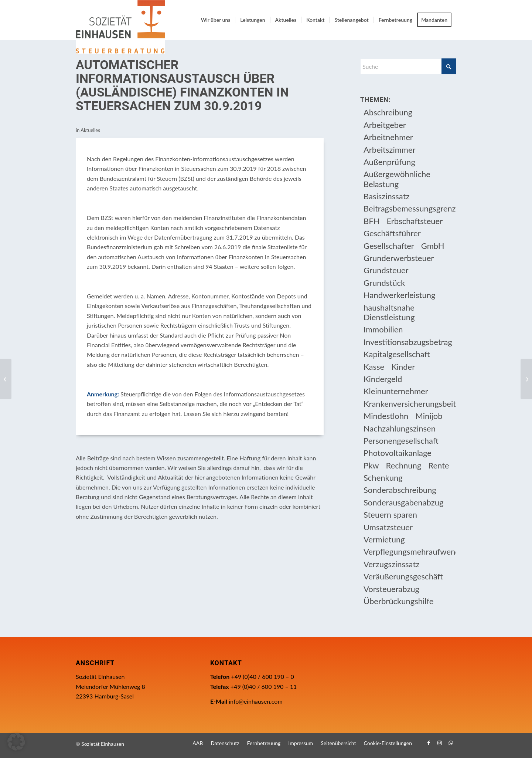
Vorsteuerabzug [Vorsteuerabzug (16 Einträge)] (391, 589)
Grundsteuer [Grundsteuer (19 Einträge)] (386, 270)
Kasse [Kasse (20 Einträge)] (374, 367)
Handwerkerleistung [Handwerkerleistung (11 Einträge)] (399, 295)
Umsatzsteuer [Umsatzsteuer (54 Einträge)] (388, 527)
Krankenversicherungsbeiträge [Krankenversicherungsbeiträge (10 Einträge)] (410, 404)
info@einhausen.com (255, 701)
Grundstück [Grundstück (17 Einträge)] (384, 283)
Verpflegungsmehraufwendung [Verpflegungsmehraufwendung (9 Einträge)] (410, 551)
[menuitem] (216, 20)
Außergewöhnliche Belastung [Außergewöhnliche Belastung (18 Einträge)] (397, 179)
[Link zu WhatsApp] (451, 743)
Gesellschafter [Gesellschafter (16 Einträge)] (389, 246)
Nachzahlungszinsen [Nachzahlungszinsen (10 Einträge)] (400, 428)
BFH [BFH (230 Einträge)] (371, 221)
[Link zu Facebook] (429, 743)
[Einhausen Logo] (120, 27)
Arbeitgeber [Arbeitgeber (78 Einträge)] (385, 125)
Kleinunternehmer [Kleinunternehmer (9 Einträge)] (396, 391)
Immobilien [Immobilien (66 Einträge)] (383, 329)
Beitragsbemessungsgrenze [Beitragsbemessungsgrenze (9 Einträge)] (410, 208)
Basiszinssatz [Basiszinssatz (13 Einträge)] (387, 196)
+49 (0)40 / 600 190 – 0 (262, 676)
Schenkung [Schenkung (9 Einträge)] (383, 478)
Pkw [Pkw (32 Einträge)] (371, 465)
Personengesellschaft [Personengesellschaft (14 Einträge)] (401, 441)
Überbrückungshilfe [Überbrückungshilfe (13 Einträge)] (398, 601)
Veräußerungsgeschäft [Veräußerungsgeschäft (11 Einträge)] (403, 576)
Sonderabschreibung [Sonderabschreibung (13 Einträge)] (400, 490)
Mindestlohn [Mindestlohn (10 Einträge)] (386, 416)
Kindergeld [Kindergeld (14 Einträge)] (383, 379)
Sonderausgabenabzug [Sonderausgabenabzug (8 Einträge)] (403, 502)
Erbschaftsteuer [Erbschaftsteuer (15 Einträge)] (415, 221)
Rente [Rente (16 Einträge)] (439, 465)
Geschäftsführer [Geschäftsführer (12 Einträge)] (392, 233)
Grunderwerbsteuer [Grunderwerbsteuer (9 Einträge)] (399, 258)
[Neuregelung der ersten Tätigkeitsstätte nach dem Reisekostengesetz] (6, 379)
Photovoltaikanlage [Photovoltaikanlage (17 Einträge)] (398, 453)
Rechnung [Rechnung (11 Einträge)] (404, 465)
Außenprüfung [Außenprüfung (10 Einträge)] (389, 162)
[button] (16, 742)
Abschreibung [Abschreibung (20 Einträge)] (388, 112)
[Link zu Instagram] (440, 743)
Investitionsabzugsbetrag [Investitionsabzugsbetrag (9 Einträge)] (408, 342)
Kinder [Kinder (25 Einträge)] (403, 367)
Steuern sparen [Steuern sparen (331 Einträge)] (390, 515)
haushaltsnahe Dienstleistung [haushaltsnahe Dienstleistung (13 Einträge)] (389, 312)
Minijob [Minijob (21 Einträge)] (429, 416)
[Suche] (408, 66)
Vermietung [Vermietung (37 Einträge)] (384, 539)
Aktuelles (90, 130)
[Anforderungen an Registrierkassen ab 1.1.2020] (526, 379)
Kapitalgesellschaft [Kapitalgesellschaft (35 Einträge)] (397, 354)
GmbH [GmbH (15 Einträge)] (433, 246)
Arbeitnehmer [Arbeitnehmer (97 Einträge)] (388, 137)
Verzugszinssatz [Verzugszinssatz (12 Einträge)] (391, 564)
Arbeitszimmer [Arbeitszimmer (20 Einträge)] (390, 150)
